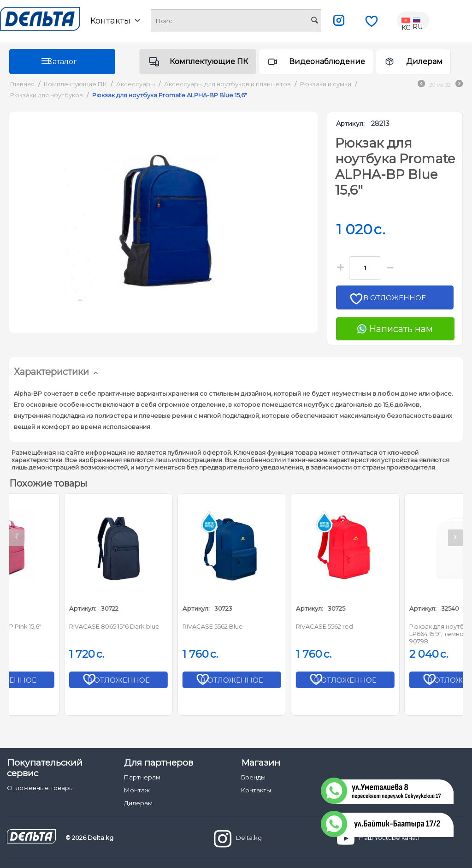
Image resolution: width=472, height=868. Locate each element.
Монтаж (137, 790)
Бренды (253, 777)
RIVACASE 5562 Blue (274, 626)
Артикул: (350, 124)
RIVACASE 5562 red (385, 626)
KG (407, 21)
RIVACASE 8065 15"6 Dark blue (175, 626)
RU (418, 21)
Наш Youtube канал (378, 838)
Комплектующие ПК (209, 62)
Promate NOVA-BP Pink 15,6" (59, 626)
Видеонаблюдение (327, 62)
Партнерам (142, 777)
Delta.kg (238, 838)
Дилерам (424, 62)
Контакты (115, 21)
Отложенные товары (40, 788)
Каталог (62, 62)
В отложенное (398, 300)
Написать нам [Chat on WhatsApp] (395, 329)
